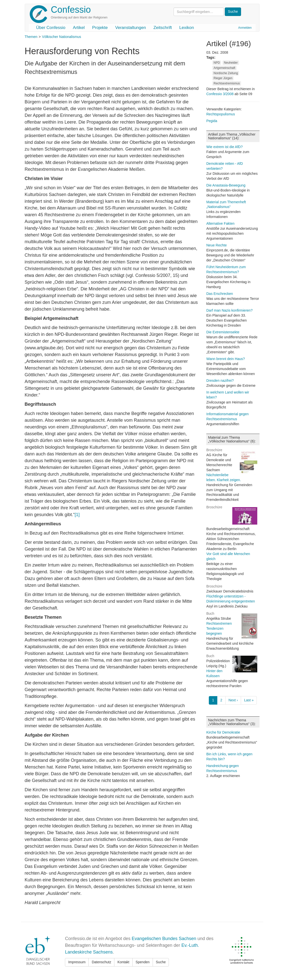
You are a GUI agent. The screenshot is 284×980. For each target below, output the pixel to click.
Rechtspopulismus (221, 114)
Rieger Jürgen (223, 78)
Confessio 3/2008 (220, 94)
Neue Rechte (217, 245)
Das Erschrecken (220, 294)
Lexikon (187, 28)
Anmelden (245, 28)
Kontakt (123, 962)
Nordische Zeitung (226, 73)
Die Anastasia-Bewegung (226, 185)
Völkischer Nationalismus (61, 37)
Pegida (212, 121)
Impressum (77, 962)
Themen (31, 37)
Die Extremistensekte (223, 332)
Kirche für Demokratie (223, 732)
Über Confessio (51, 28)
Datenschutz (101, 962)
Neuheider (231, 63)
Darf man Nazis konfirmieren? (229, 310)
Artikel (79, 28)
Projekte (100, 28)
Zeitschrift (163, 28)
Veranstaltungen (131, 28)
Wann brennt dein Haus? (226, 359)
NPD (217, 63)
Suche (161, 962)
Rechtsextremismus (227, 83)
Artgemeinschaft (224, 68)
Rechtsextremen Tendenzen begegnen (219, 628)
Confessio (71, 10)
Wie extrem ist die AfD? (225, 147)
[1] (77, 515)
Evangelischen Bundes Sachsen (164, 939)
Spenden (143, 962)
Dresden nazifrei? (220, 381)
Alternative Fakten (220, 223)
